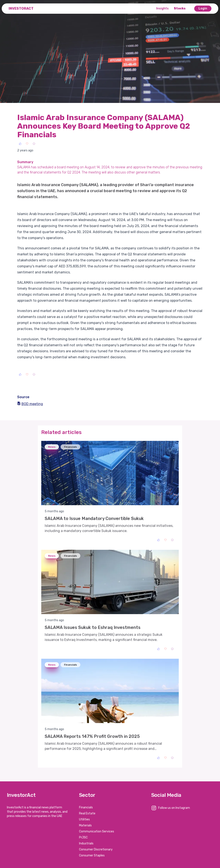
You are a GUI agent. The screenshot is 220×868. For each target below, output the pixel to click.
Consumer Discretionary (96, 849)
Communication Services (97, 831)
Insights (162, 8)
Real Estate (87, 813)
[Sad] (34, 144)
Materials (85, 825)
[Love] (27, 144)
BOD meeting (30, 404)
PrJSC (83, 837)
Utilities (84, 819)
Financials (86, 807)
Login (203, 8)
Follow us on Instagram (174, 808)
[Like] (20, 144)
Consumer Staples (92, 855)
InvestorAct (21, 8)
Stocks (180, 8)
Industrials (86, 843)
